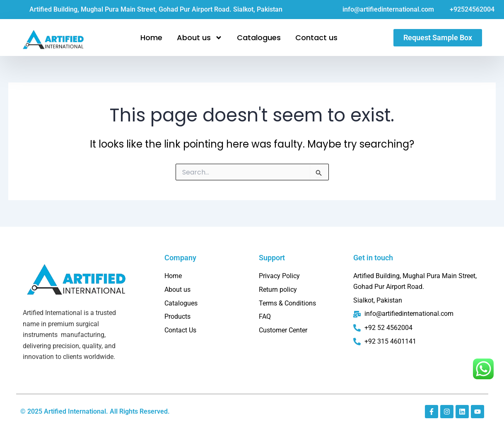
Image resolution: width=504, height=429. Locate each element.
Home (151, 38)
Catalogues (259, 38)
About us (200, 38)
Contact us (316, 38)
